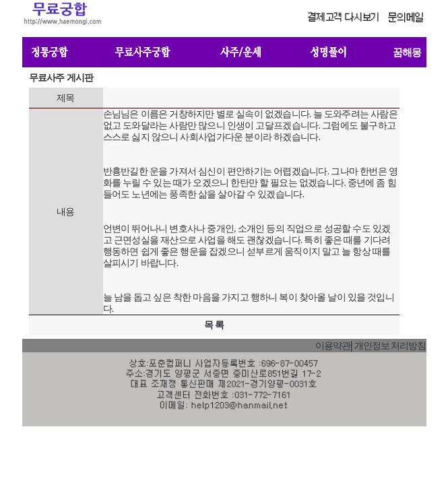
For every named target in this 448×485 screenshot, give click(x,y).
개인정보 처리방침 (390, 346)
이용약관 (333, 346)
